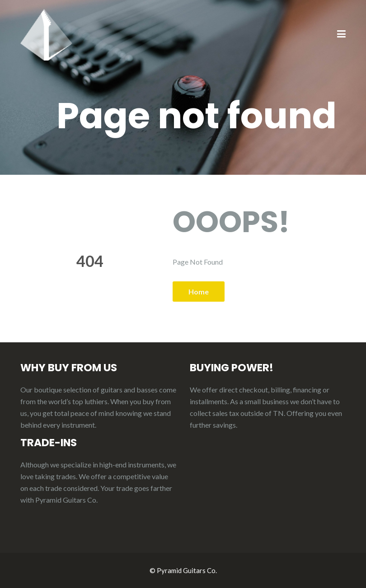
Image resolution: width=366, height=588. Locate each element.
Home (199, 292)
